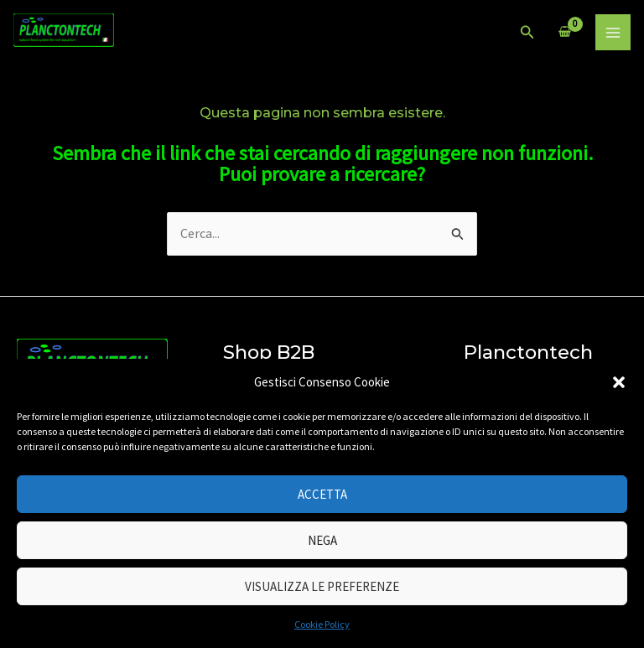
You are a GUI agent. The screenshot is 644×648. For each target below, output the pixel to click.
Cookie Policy (322, 624)
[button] (619, 382)
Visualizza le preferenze (322, 586)
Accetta (322, 494)
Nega (322, 540)
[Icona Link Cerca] (527, 33)
